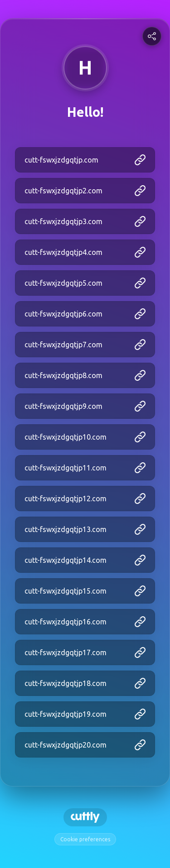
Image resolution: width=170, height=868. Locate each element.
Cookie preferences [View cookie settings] (85, 839)
